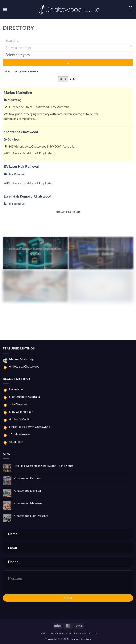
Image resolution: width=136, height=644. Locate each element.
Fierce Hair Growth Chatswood (30, 427)
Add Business (88, 633)
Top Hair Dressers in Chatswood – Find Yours (44, 466)
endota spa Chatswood (21, 132)
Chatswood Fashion (27, 478)
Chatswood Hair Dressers (31, 516)
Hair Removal (15, 174)
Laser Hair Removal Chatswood (27, 196)
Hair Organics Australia (25, 397)
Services (71, 633)
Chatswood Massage (28, 503)
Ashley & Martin (20, 419)
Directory (56, 633)
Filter (8, 71)
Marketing (13, 100)
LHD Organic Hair (21, 412)
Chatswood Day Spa (28, 490)
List (63, 79)
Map (73, 79)
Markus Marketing (18, 92)
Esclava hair (17, 389)
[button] (5, 9)
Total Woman (18, 404)
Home (43, 633)
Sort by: (26, 71)
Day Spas (12, 139)
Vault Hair (16, 442)
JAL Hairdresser (20, 434)
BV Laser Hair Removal (21, 166)
